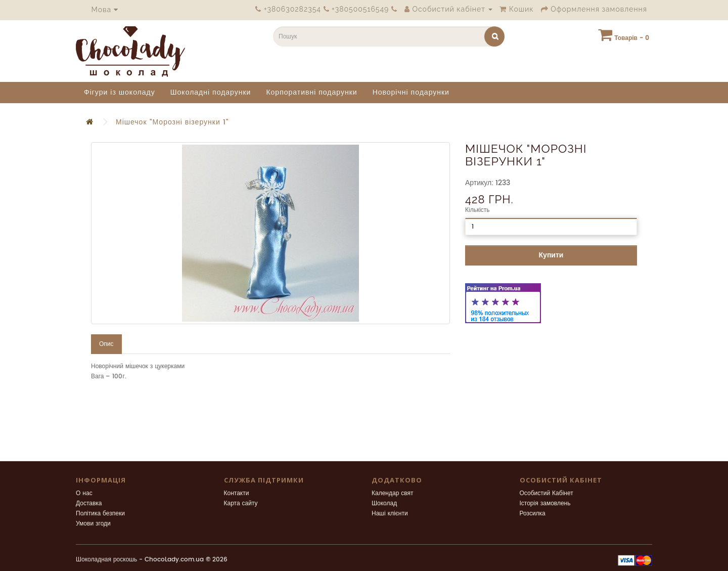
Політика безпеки (100, 514)
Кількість (477, 210)
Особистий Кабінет (547, 493)
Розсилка (533, 514)
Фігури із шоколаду (120, 92)
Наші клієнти (390, 514)
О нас (84, 493)
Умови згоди (93, 524)
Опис (106, 344)
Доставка (89, 503)
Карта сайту (241, 503)
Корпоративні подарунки (311, 92)
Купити (551, 255)
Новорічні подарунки (411, 92)
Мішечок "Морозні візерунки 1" (172, 122)
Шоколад (384, 503)
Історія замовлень (545, 503)
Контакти (237, 493)
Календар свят (393, 493)
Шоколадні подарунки (211, 92)
